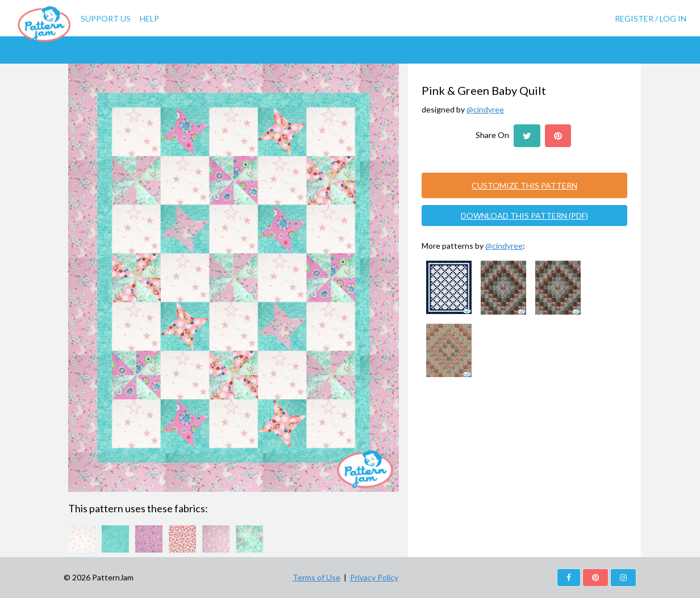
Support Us (106, 18)
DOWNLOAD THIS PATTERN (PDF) (524, 216)
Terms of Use (316, 577)
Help (149, 18)
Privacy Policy (374, 577)
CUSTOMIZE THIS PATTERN (524, 185)
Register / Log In (651, 18)
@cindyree (485, 109)
